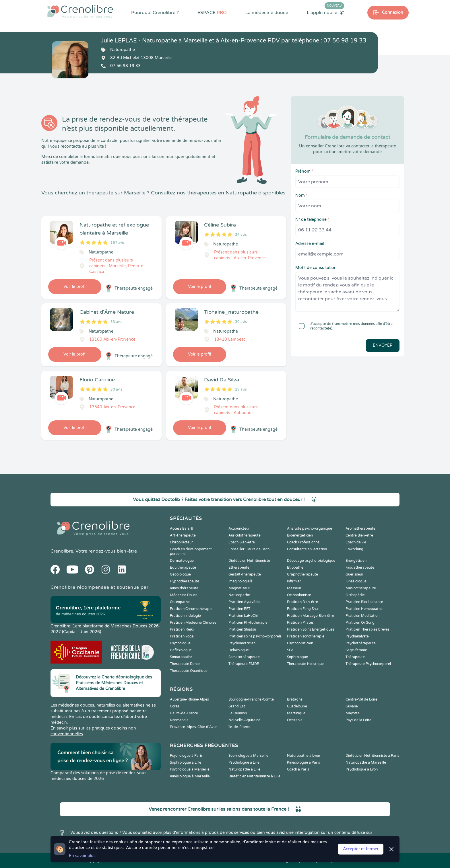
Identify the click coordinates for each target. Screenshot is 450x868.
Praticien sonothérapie (306, 636)
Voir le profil (75, 287)
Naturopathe (239, 595)
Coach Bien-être (242, 542)
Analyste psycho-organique (310, 528)
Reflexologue (181, 650)
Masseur (294, 588)
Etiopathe (295, 567)
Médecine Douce (184, 595)
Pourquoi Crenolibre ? (155, 13)
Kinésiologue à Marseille (190, 776)
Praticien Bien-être (302, 602)
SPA (290, 650)
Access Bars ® (182, 528)
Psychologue (180, 643)
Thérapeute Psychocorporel (368, 664)
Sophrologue (297, 657)
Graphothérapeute (302, 574)
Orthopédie (355, 595)
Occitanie (295, 720)
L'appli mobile (325, 12)
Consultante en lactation (307, 549)
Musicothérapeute (361, 588)
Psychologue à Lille (244, 762)
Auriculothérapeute (245, 535)
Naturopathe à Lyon (303, 756)
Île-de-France (239, 727)
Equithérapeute (183, 567)
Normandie (179, 720)
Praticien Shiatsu (242, 629)
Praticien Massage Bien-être (311, 616)
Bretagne (295, 699)
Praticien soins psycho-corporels (255, 636)
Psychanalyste (357, 636)
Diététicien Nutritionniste (249, 561)
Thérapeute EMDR (244, 664)
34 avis (241, 235)
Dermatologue (182, 561)
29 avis (241, 389)
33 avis (116, 322)
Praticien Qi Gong (360, 623)
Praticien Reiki (182, 629)
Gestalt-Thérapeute (245, 574)
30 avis (241, 322)
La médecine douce (267, 13)
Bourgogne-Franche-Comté (251, 699)
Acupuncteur (239, 528)
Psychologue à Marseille (190, 769)
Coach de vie (356, 542)
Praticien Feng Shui (303, 609)
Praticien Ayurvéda (244, 602)
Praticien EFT (239, 609)
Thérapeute (355, 657)
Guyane (352, 706)
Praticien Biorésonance (364, 602)
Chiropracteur (181, 542)
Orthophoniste (299, 595)
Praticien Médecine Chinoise (193, 623)
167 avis (118, 243)
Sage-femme (356, 650)
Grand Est (237, 706)
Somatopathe (181, 657)
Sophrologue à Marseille (248, 756)
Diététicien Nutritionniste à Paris (372, 756)
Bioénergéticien (300, 535)
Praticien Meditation (362, 616)
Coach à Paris (298, 769)
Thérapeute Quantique (189, 671)
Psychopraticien (300, 643)
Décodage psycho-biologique (311, 561)
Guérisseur (354, 574)
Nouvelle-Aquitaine (244, 720)
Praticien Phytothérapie (248, 623)
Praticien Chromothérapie (191, 609)
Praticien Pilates (300, 623)
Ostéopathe (180, 602)
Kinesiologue (356, 581)
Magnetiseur (239, 588)
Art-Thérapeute (183, 535)
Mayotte (353, 713)
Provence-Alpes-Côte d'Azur (193, 727)
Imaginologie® (240, 581)
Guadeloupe (297, 706)
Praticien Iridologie (185, 616)
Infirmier (294, 581)
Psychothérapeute (361, 643)
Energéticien (356, 561)
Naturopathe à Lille (244, 769)
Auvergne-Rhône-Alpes (189, 699)
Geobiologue (180, 574)
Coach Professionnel (304, 542)
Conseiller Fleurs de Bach (249, 549)
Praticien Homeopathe (364, 609)
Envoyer (383, 345)
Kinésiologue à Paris (303, 762)
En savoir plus (82, 856)
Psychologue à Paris (186, 756)
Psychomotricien (242, 643)
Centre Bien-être (359, 535)
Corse (175, 706)
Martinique (296, 713)
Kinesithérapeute (184, 588)
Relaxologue (239, 650)
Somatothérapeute (244, 657)
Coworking (354, 549)
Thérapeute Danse (185, 664)
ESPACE (212, 13)
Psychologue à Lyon (362, 769)
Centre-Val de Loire (361, 699)
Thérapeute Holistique (305, 664)
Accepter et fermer (361, 849)
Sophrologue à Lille (186, 762)
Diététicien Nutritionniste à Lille (254, 776)
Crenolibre (62, 551)
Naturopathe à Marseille (366, 762)
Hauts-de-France (184, 713)
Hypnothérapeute (185, 581)
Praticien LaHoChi (243, 616)
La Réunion (238, 713)
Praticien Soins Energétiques (311, 629)
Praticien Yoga (182, 636)
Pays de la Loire (358, 720)
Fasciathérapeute (360, 567)
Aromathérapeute (360, 528)
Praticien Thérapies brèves (367, 629)
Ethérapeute (239, 567)
